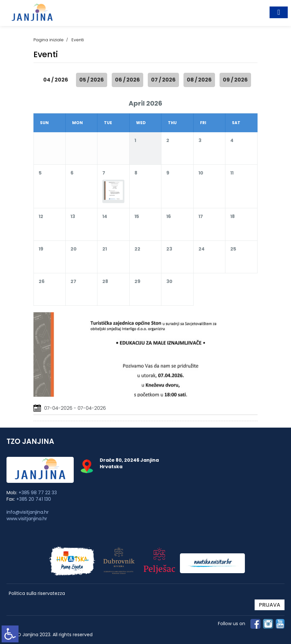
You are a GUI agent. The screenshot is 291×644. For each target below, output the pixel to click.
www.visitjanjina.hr (27, 519)
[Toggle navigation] (279, 12)
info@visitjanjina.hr (28, 512)
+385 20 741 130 (34, 499)
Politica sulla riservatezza (37, 593)
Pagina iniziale (49, 40)
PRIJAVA (270, 605)
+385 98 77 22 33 (38, 493)
